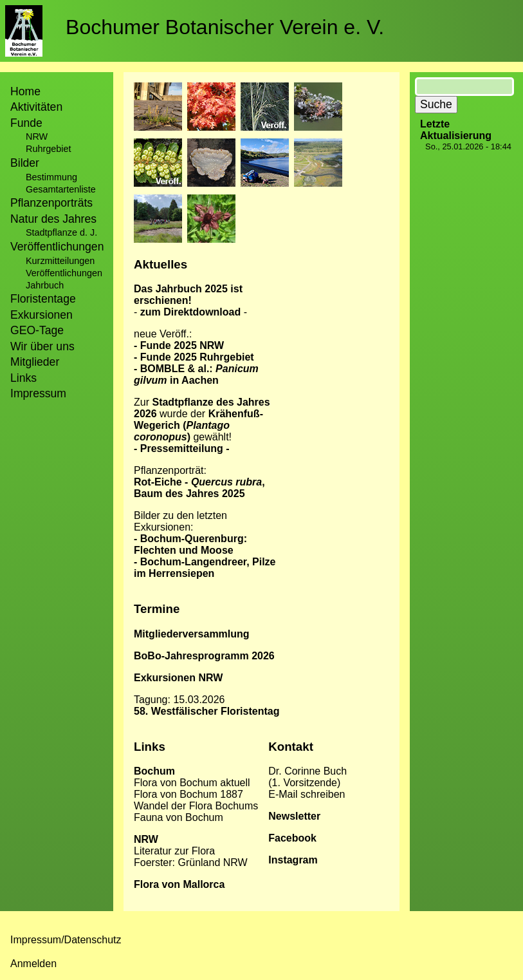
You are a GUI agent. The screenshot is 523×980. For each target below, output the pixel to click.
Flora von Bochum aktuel (191, 783)
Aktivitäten (36, 107)
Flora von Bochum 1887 (188, 794)
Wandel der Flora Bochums (196, 806)
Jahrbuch (45, 285)
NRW (37, 137)
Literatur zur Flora (174, 851)
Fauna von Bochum (179, 817)
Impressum (38, 393)
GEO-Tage (37, 330)
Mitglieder (35, 362)
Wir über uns (42, 346)
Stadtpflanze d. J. (61, 232)
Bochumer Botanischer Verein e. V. (225, 27)
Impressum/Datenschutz (66, 940)
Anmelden (33, 964)
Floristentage (43, 299)
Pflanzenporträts (51, 203)
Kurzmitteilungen (60, 261)
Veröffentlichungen (64, 273)
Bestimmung (51, 177)
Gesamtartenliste (61, 189)
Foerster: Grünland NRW (191, 862)
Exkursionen (41, 315)
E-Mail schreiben (307, 794)
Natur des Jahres (53, 219)
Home (25, 91)
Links (23, 378)
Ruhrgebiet (48, 149)
